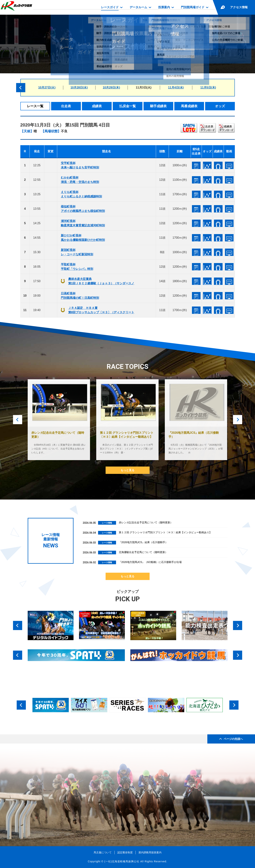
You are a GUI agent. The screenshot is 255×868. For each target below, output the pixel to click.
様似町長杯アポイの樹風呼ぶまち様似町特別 (83, 209)
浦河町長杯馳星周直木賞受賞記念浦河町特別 (83, 223)
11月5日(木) (208, 88)
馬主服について (103, 852)
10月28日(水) (79, 88)
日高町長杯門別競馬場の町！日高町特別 (80, 296)
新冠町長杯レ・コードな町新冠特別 (77, 252)
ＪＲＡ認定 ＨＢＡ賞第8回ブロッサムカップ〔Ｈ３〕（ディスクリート (101, 310)
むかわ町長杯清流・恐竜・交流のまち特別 (80, 180)
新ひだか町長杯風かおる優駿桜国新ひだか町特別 (83, 238)
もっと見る (127, 470)
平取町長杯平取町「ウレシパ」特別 (77, 267)
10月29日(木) (111, 88)
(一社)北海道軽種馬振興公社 (122, 861)
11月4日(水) (176, 88)
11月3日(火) (144, 88)
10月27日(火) (47, 88)
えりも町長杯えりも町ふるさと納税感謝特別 (81, 194)
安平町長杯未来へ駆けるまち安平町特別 (80, 165)
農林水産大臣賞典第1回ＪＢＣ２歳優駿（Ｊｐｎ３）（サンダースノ (101, 281)
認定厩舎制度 (125, 852)
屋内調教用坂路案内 (150, 852)
